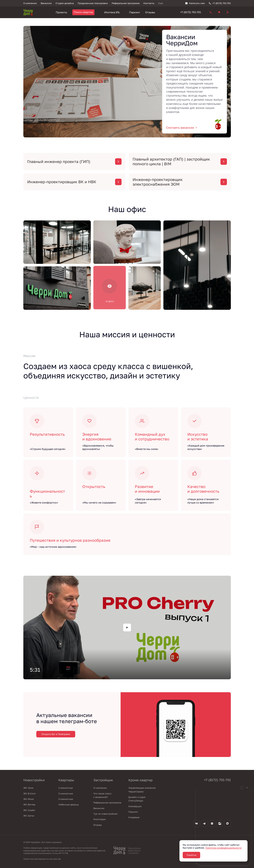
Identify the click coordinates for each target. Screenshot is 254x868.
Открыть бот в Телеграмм (56, 734)
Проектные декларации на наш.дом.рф (42, 859)
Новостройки (34, 780)
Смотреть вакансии (182, 128)
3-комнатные (66, 799)
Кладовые (134, 817)
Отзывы (98, 825)
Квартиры (66, 780)
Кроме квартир (140, 780)
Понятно (191, 855)
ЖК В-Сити (30, 793)
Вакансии (99, 808)
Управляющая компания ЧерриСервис (142, 790)
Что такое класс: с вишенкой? (103, 795)
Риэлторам (100, 819)
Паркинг (133, 812)
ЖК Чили (28, 788)
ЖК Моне (29, 799)
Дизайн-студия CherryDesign (137, 799)
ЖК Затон (29, 816)
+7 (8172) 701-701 (191, 12)
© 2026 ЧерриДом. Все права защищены (43, 842)
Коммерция (135, 806)
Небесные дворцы (69, 804)
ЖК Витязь (29, 804)
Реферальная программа (107, 803)
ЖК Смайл (29, 810)
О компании (100, 788)
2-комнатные (66, 793)
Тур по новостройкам (105, 814)
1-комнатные (66, 788)
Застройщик (103, 780)
